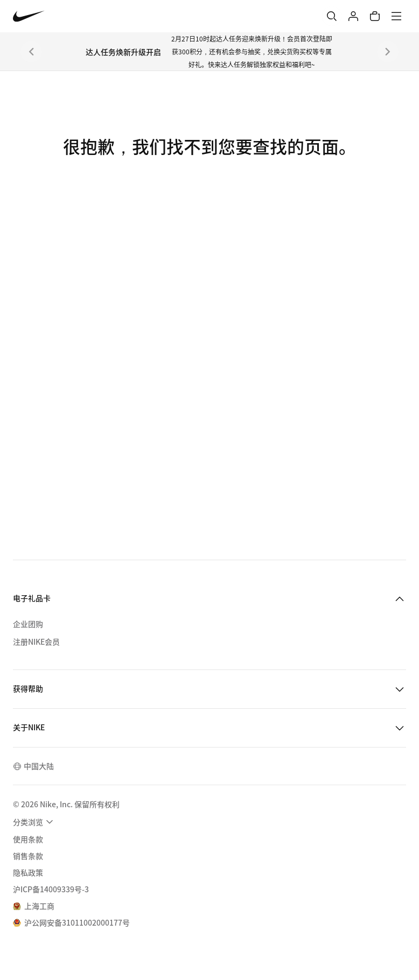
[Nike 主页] (29, 16)
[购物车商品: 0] (375, 16)
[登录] (353, 16)
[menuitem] (34, 822)
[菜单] (396, 16)
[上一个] (31, 52)
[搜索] (332, 16)
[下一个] (388, 52)
